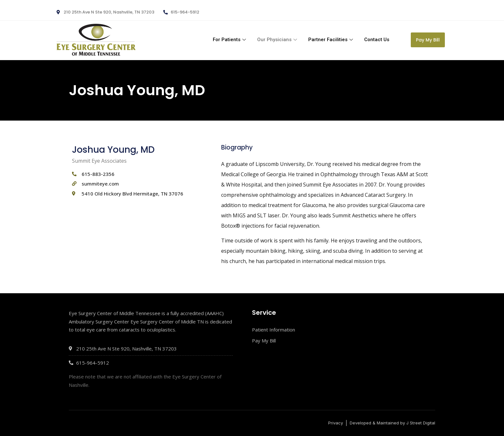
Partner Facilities (331, 40)
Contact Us (377, 40)
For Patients (230, 40)
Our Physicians (278, 40)
